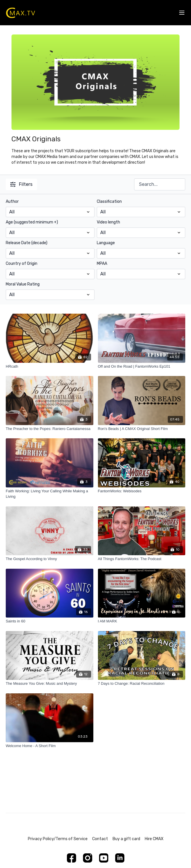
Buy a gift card (126, 839)
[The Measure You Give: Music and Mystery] (50, 684)
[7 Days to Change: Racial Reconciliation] (142, 684)
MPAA (102, 264)
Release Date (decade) (27, 243)
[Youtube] (104, 858)
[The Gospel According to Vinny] (50, 559)
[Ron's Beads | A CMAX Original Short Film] (142, 429)
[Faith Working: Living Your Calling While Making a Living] (50, 494)
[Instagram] (88, 858)
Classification (109, 201)
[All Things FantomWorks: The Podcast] (142, 559)
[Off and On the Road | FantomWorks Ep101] (142, 367)
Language (106, 243)
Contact (100, 839)
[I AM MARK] (142, 621)
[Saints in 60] (50, 621)
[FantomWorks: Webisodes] (142, 491)
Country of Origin (22, 264)
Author (12, 201)
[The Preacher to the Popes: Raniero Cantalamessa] (50, 429)
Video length (108, 222)
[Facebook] (72, 858)
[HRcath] (50, 367)
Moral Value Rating (23, 284)
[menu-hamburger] (182, 13)
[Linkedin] (120, 858)
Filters (21, 184)
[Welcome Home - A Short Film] (50, 746)
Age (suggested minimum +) (32, 222)
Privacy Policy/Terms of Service (58, 839)
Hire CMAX (154, 839)
